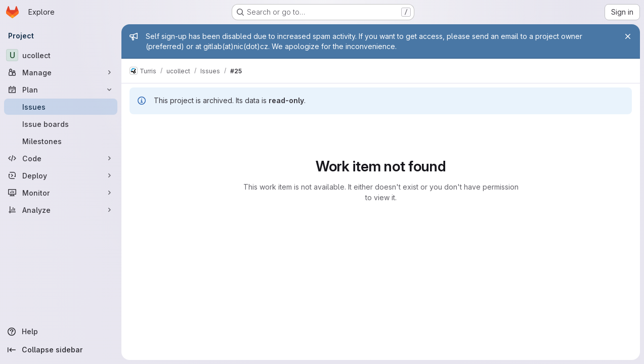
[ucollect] (61, 55)
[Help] (61, 332)
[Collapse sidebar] (61, 350)
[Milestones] (61, 141)
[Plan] (61, 89)
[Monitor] (61, 193)
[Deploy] (61, 175)
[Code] (61, 158)
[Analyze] (61, 210)
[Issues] (61, 107)
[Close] (628, 36)
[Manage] (61, 72)
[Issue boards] (61, 124)
